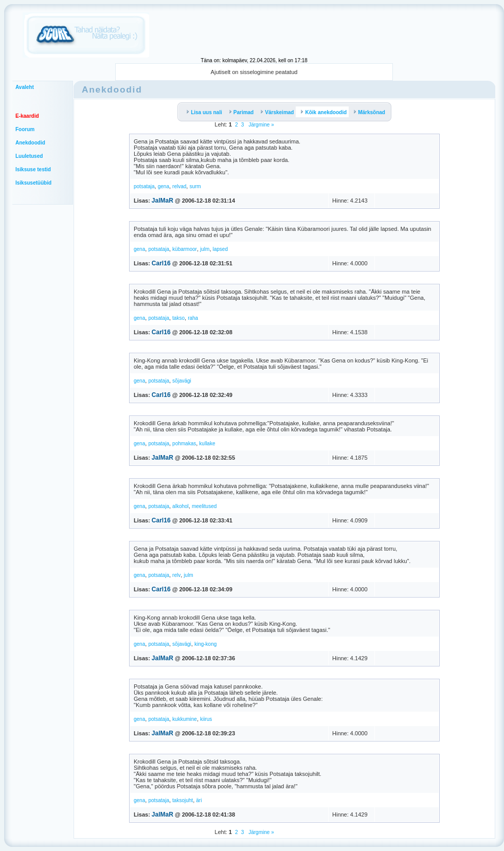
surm (195, 186)
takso (178, 318)
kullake (207, 443)
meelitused (204, 506)
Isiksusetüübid (33, 183)
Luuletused (29, 156)
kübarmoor (185, 249)
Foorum (25, 129)
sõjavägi (182, 381)
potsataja (144, 186)
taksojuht (183, 800)
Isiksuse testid (33, 169)
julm (205, 249)
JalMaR (163, 201)
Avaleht (25, 87)
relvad (179, 186)
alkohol (181, 506)
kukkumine (185, 719)
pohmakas (184, 443)
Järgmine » (260, 125)
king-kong (205, 644)
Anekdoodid (30, 143)
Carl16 (161, 263)
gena (164, 186)
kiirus (206, 719)
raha (193, 318)
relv (176, 575)
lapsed (220, 249)
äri (199, 800)
